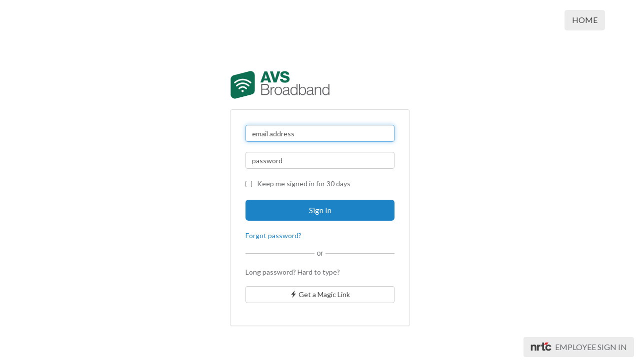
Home (585, 20)
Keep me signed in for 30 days (298, 183)
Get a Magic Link (320, 294)
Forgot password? (273, 235)
